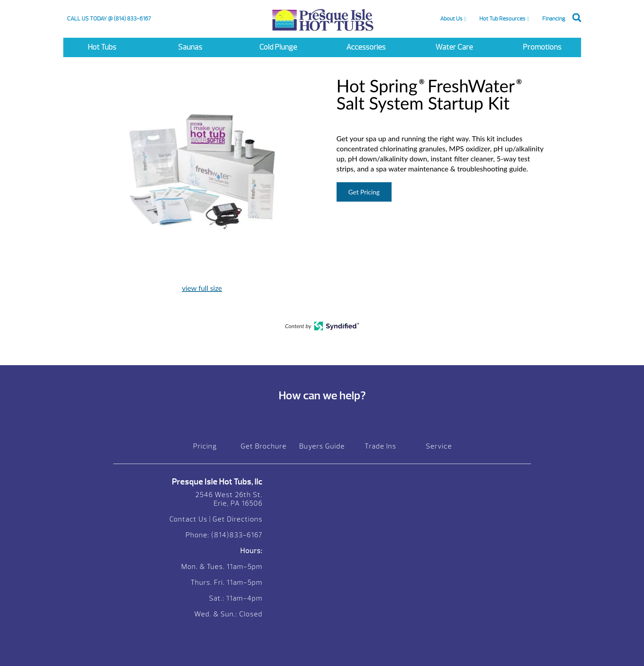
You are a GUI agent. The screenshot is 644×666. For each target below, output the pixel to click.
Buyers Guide (322, 446)
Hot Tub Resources (502, 19)
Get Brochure (264, 446)
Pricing (205, 446)
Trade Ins (380, 446)
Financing (554, 19)
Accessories (366, 47)
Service (439, 446)
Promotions (542, 47)
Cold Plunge (278, 47)
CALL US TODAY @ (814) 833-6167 (109, 19)
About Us (451, 19)
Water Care (454, 47)
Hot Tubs (102, 47)
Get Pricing (364, 192)
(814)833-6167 (236, 535)
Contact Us (188, 519)
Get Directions (237, 519)
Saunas (190, 47)
